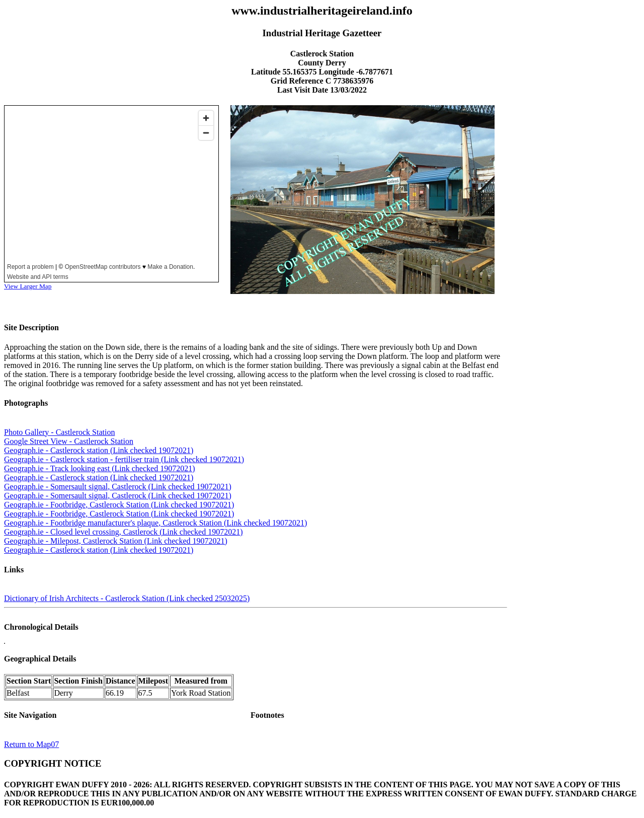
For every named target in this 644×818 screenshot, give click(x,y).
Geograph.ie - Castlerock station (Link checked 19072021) (99, 450)
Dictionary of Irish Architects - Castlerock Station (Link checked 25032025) (127, 598)
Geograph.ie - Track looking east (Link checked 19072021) (99, 468)
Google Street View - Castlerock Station (69, 441)
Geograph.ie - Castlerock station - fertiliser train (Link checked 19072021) (124, 459)
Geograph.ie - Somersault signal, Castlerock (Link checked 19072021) (118, 487)
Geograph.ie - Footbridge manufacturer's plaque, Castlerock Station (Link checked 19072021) (155, 523)
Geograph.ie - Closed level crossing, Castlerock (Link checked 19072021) (124, 532)
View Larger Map (28, 286)
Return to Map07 (31, 744)
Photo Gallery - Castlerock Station (59, 432)
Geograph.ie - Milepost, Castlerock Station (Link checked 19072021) (116, 541)
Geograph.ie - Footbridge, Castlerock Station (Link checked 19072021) (119, 505)
